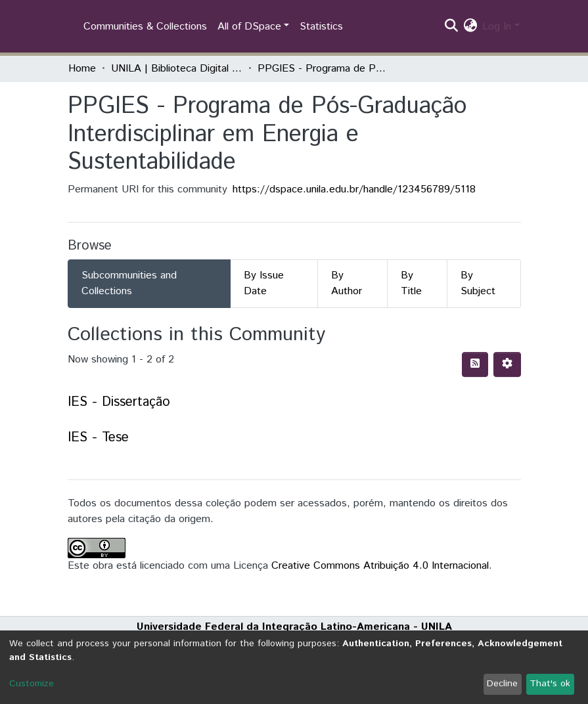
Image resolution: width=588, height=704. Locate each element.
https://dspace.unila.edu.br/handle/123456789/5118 (354, 189)
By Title (411, 283)
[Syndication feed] (475, 364)
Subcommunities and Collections (129, 283)
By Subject (478, 283)
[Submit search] (451, 27)
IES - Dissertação (119, 402)
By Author (347, 283)
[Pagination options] (507, 364)
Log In (497, 27)
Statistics (321, 27)
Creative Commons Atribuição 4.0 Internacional (380, 566)
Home (82, 69)
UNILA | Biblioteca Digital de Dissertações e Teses (177, 69)
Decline (502, 684)
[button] (470, 27)
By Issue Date (264, 283)
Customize (32, 684)
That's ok (550, 684)
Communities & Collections (145, 27)
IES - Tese (98, 438)
